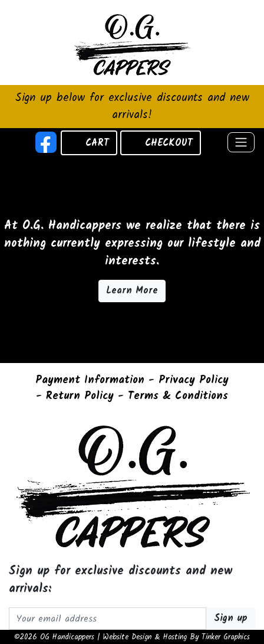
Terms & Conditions (178, 396)
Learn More (132, 291)
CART (97, 143)
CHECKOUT (169, 143)
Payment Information (90, 380)
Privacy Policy (194, 380)
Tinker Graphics (226, 637)
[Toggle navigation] (241, 142)
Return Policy (80, 396)
